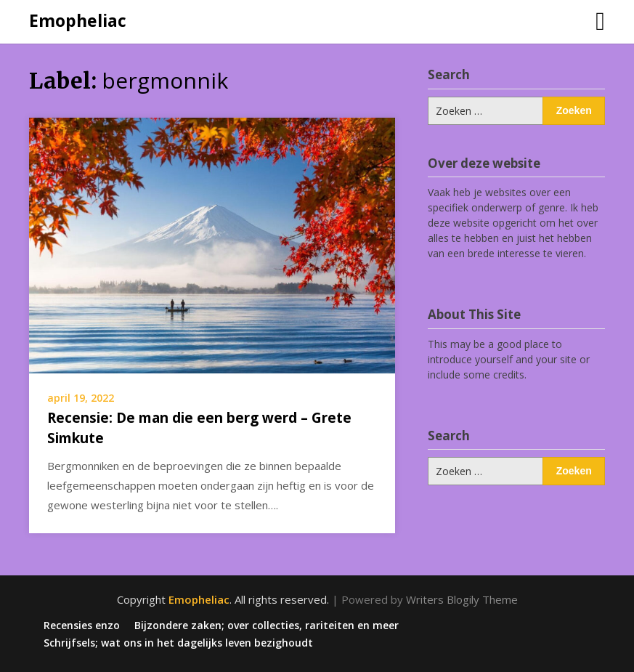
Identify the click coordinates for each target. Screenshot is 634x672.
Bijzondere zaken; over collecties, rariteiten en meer (267, 626)
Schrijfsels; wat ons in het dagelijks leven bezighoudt (178, 643)
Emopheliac (78, 20)
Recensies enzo (82, 626)
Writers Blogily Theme (462, 599)
